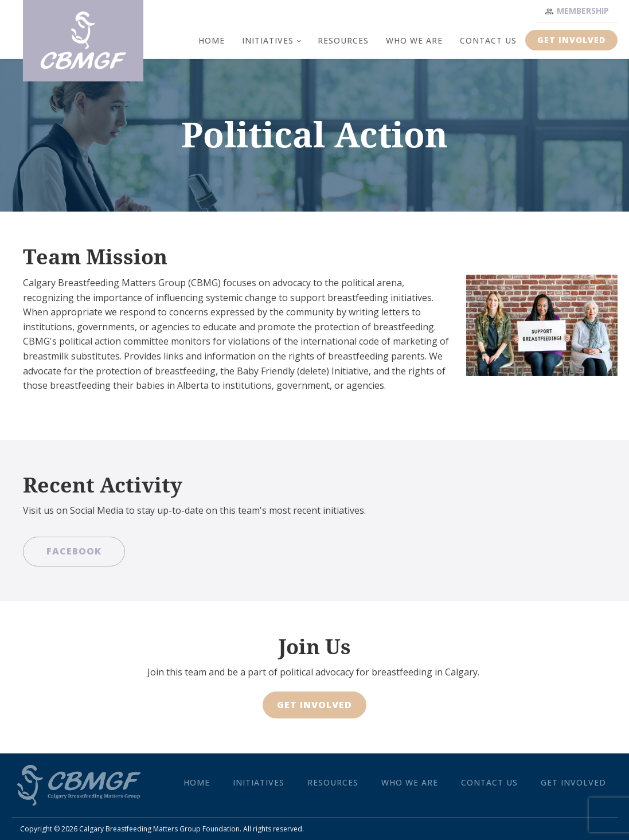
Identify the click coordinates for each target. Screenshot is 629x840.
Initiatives (268, 40)
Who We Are (414, 40)
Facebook (74, 551)
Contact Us (488, 40)
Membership (583, 11)
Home (212, 40)
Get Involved (571, 40)
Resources (343, 40)
